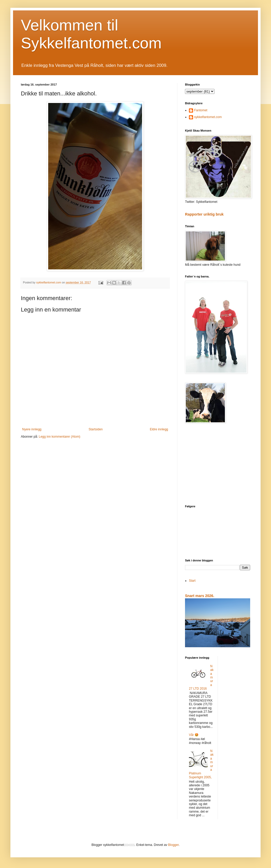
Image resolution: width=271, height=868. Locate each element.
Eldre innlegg (159, 429)
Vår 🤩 (194, 735)
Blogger (173, 845)
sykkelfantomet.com (208, 117)
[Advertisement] (218, 464)
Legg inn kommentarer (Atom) (60, 437)
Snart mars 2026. (200, 596)
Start (192, 581)
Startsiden (96, 429)
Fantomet (201, 110)
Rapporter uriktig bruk (204, 214)
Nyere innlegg (32, 429)
